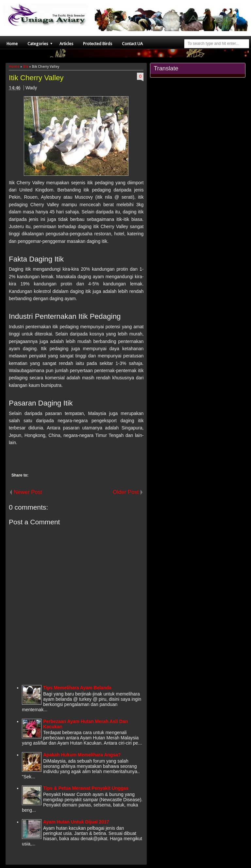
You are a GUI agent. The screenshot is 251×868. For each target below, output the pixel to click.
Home (12, 44)
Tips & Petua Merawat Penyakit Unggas (86, 788)
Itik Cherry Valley (36, 78)
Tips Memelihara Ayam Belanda (77, 688)
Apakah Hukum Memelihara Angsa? (82, 755)
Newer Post (28, 492)
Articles (66, 44)
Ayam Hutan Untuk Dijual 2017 (76, 822)
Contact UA (132, 44)
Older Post (126, 492)
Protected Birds (98, 44)
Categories (38, 44)
